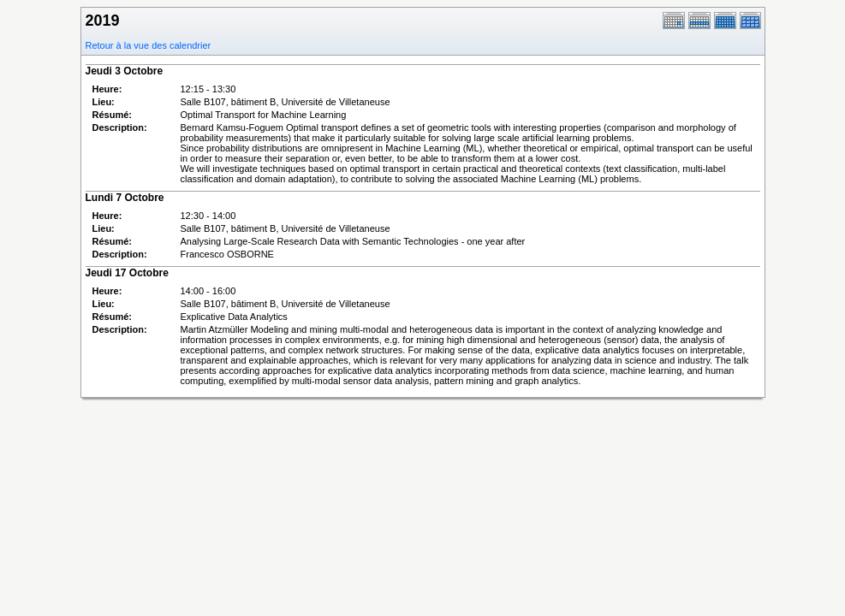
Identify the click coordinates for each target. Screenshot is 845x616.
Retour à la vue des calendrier (149, 45)
